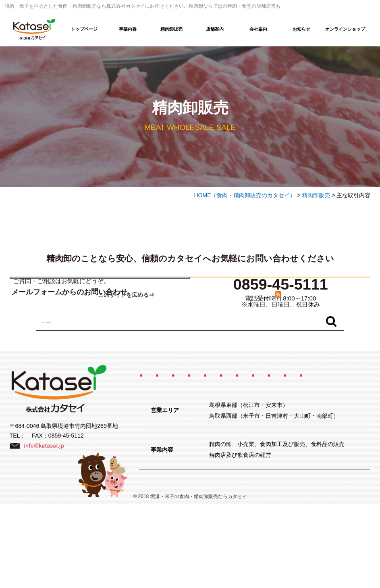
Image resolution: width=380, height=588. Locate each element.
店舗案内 (215, 29)
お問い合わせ (350, 444)
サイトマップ (233, 459)
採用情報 (315, 430)
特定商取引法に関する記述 (245, 444)
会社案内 (258, 29)
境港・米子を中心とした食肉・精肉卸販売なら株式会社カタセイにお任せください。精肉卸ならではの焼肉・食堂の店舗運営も (143, 6)
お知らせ (301, 29)
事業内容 (128, 29)
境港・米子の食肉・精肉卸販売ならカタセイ (199, 580)
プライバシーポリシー (172, 459)
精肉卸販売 (171, 29)
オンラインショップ (345, 29)
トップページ (84, 29)
